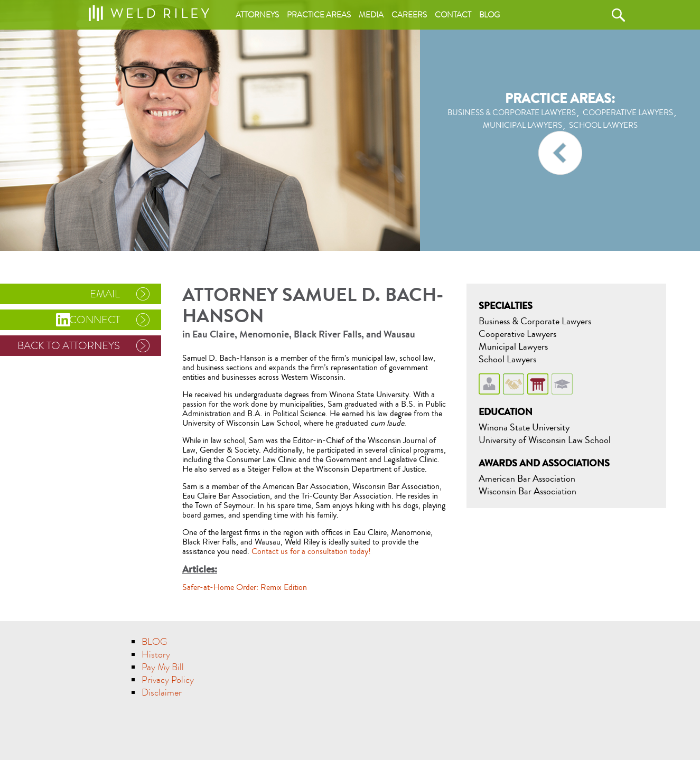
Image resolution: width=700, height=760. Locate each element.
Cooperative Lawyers (517, 334)
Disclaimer (162, 693)
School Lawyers (507, 359)
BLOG (154, 642)
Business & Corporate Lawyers (535, 321)
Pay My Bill (163, 667)
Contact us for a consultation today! (311, 551)
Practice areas (319, 15)
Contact (453, 15)
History (156, 655)
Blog (489, 15)
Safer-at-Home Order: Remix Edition (245, 587)
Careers (409, 15)
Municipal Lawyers (513, 346)
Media (371, 15)
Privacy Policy (168, 680)
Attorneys (257, 15)
